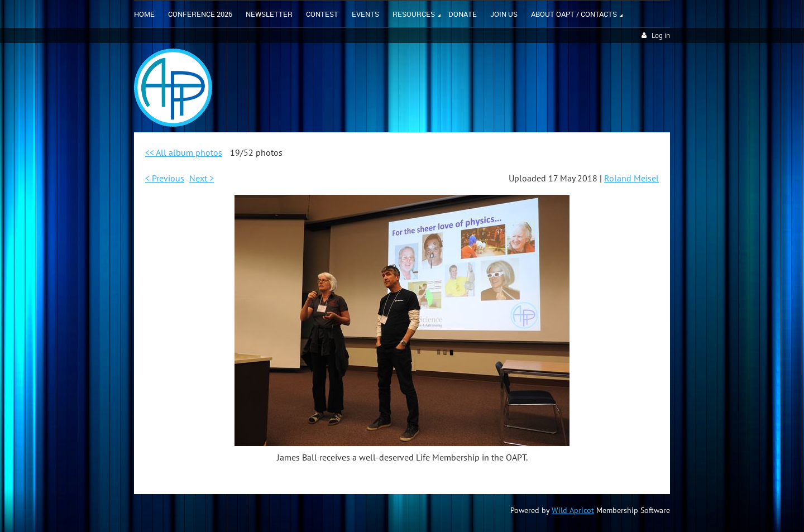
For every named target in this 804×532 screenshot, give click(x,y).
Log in (661, 35)
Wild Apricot (573, 510)
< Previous (165, 178)
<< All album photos (184, 152)
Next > (202, 178)
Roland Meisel (631, 178)
